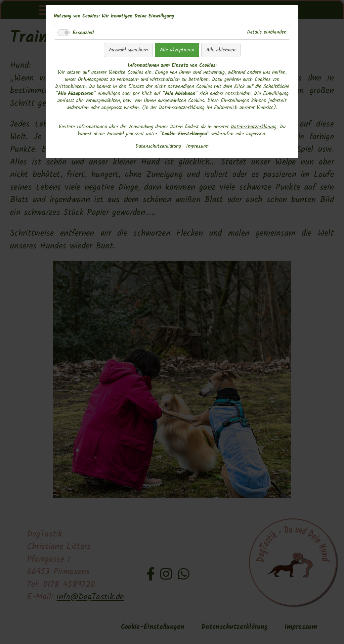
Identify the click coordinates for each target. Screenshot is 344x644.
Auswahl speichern (128, 50)
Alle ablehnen (221, 50)
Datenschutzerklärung (254, 127)
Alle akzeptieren (177, 50)
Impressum (197, 147)
